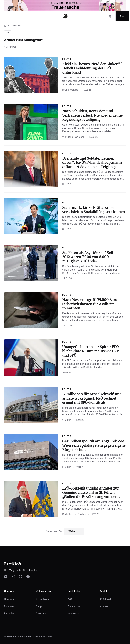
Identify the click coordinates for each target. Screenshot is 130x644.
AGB (70, 599)
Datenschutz (75, 606)
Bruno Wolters (70, 90)
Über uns (9, 599)
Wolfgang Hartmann (73, 137)
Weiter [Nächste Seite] (74, 531)
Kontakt (104, 606)
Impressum (74, 613)
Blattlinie (9, 606)
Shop (39, 606)
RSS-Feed (105, 599)
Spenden (41, 613)
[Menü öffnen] (6, 16)
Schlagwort (16, 26)
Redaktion (68, 514)
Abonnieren (42, 599)
